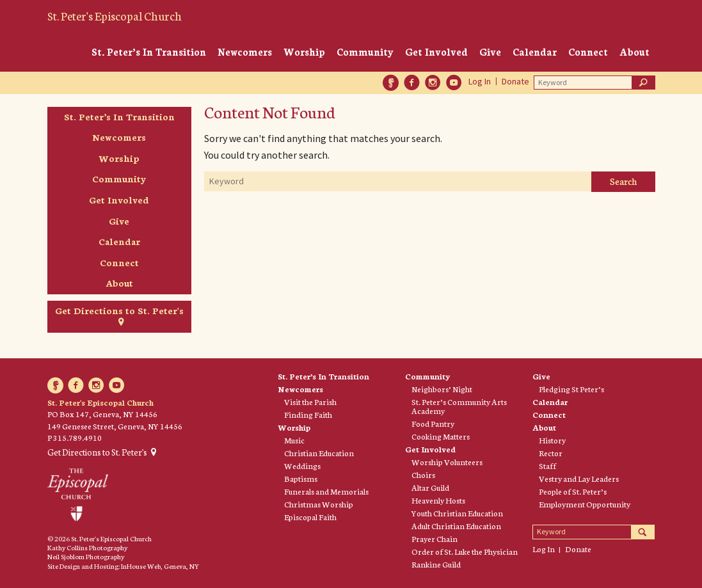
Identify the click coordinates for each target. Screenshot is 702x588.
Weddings (302, 466)
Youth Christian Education (457, 513)
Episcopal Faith (310, 517)
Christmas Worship (319, 504)
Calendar (535, 52)
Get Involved (436, 52)
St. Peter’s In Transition (149, 52)
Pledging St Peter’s (571, 389)
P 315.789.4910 (75, 437)
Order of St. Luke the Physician (465, 552)
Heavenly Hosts (438, 500)
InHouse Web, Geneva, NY (160, 566)
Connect (588, 52)
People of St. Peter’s (573, 491)
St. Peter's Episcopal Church (115, 15)
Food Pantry (433, 424)
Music (294, 440)
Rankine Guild (436, 564)
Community (365, 52)
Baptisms (301, 479)
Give (490, 52)
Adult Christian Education (456, 526)
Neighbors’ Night (442, 389)
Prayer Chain (435, 539)
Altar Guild (430, 488)
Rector (551, 453)
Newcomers (245, 52)
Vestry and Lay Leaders (579, 479)
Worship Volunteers (447, 462)
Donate (515, 81)
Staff (547, 466)
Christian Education (319, 453)
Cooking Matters (441, 436)
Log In (480, 81)
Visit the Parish (310, 402)
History (552, 440)
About (634, 52)
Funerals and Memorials (326, 491)
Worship (304, 52)
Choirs (423, 475)
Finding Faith (308, 415)
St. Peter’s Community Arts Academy (459, 406)
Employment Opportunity (585, 504)
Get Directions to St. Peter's (119, 310)
